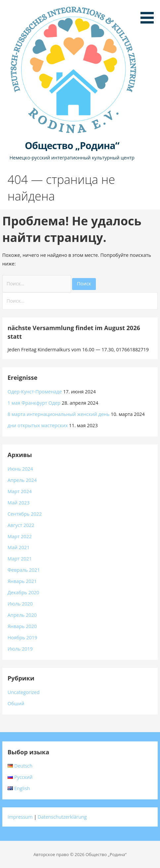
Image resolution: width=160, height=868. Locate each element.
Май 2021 (19, 547)
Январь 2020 (22, 626)
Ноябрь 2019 (22, 637)
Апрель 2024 (22, 480)
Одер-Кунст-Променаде (35, 392)
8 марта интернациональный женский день (59, 414)
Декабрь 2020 (23, 592)
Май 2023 (19, 503)
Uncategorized (24, 692)
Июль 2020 (20, 604)
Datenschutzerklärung (62, 817)
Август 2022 (21, 525)
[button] (149, 13)
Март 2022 (20, 536)
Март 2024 (20, 491)
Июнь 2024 (20, 469)
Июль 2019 (20, 649)
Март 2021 (20, 559)
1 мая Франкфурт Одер (34, 403)
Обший (16, 703)
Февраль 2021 (24, 570)
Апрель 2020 (22, 615)
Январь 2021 (22, 581)
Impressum (20, 817)
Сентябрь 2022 (25, 514)
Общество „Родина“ (72, 145)
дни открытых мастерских (38, 425)
